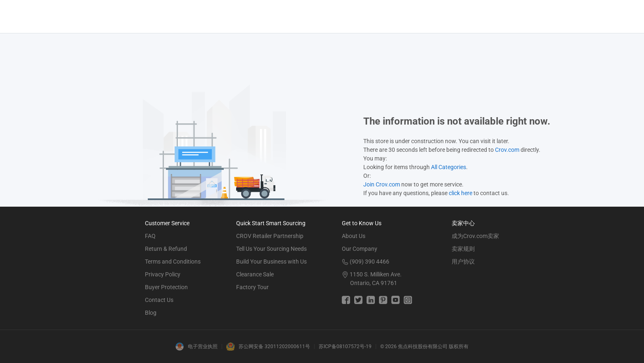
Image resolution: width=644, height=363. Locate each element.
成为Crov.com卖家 (475, 236)
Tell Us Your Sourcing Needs (271, 249)
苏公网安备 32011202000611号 (274, 346)
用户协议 (463, 262)
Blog (151, 313)
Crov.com (507, 150)
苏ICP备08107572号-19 (345, 346)
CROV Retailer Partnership (270, 236)
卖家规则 (463, 249)
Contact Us (159, 300)
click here (461, 193)
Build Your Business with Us (271, 262)
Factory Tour (252, 287)
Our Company (360, 249)
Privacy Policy (163, 274)
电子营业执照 (203, 346)
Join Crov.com (382, 184)
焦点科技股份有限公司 (423, 346)
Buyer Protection (166, 287)
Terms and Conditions (173, 262)
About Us (354, 236)
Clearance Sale (255, 274)
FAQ (150, 236)
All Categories (449, 167)
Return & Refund (166, 249)
